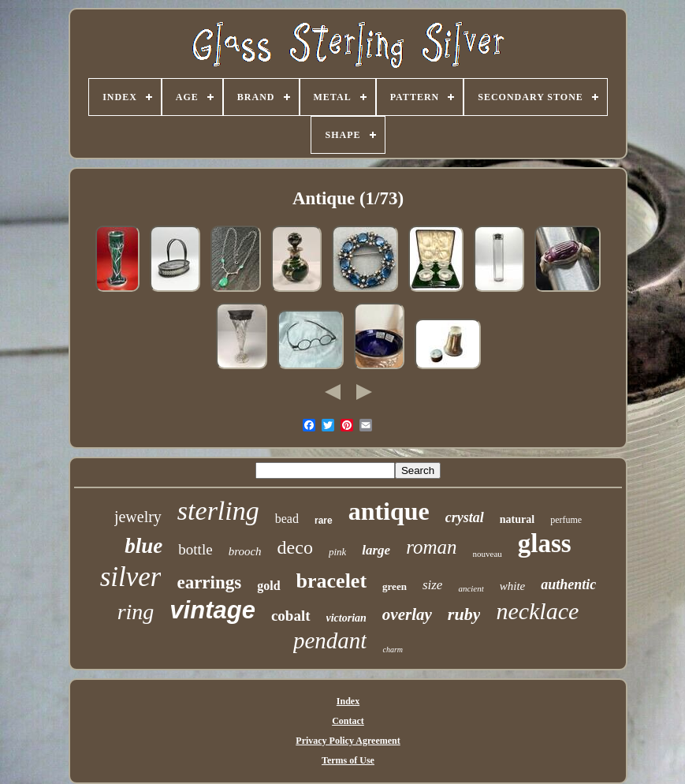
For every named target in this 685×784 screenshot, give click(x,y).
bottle (195, 549)
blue (143, 546)
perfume (566, 520)
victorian (346, 618)
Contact (348, 721)
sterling (218, 511)
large (376, 550)
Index (348, 701)
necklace (537, 611)
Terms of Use (348, 760)
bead (287, 519)
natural (517, 519)
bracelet (332, 581)
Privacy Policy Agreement (348, 741)
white (513, 586)
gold (268, 586)
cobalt (291, 616)
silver (131, 577)
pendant (330, 640)
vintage (212, 610)
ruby (464, 614)
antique (389, 511)
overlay (407, 614)
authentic (568, 584)
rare (324, 521)
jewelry (138, 517)
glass (545, 543)
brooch (245, 551)
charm (393, 650)
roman (431, 547)
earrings (209, 582)
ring (136, 612)
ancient (471, 588)
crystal (465, 517)
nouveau (488, 554)
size (433, 585)
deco (295, 547)
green (395, 586)
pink (337, 552)
